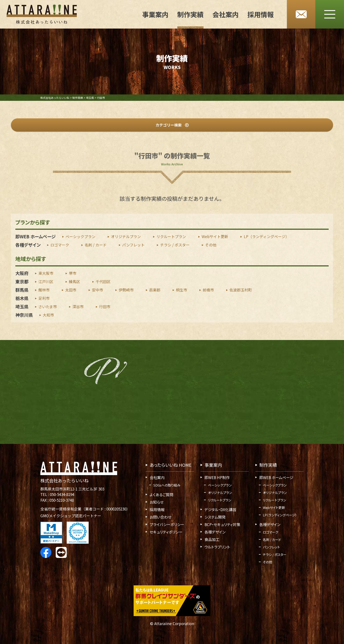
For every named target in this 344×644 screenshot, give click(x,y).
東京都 (22, 281)
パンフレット (133, 245)
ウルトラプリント (217, 547)
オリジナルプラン (126, 237)
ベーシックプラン (81, 237)
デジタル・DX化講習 (220, 509)
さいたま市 (48, 307)
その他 (211, 245)
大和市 (48, 315)
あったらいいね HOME (171, 465)
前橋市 (208, 290)
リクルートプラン (171, 237)
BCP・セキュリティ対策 (222, 524)
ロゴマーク (60, 245)
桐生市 (182, 290)
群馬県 (22, 290)
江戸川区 (46, 281)
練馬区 (74, 281)
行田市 (105, 307)
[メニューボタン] (330, 14)
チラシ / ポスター (175, 245)
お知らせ (157, 502)
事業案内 (155, 14)
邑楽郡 (155, 290)
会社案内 (226, 14)
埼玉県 (22, 307)
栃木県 (22, 298)
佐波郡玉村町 (241, 290)
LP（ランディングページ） (266, 237)
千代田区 (103, 281)
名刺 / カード (96, 245)
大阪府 (22, 273)
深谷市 (78, 307)
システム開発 (215, 517)
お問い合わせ (160, 517)
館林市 (44, 290)
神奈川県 (24, 315)
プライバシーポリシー (167, 524)
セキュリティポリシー (166, 532)
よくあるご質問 (161, 495)
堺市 (73, 273)
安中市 (98, 290)
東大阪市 (46, 273)
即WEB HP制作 (217, 477)
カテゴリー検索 (172, 125)
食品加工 (212, 539)
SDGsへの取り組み (167, 485)
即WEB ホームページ (36, 237)
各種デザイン (28, 245)
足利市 (44, 298)
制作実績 (190, 14)
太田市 (71, 290)
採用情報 (261, 14)
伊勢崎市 (126, 290)
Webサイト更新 (215, 237)
